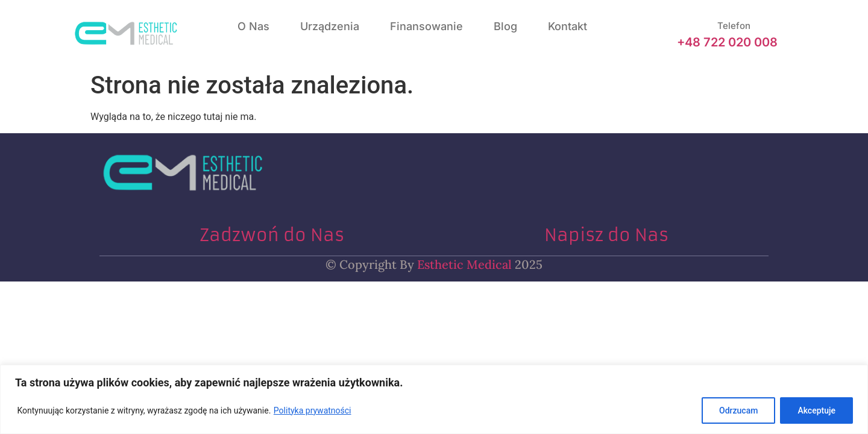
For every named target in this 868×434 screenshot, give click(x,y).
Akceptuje (816, 410)
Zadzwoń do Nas (272, 235)
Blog (505, 26)
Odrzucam (738, 410)
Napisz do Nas (606, 235)
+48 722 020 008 (727, 42)
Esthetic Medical (463, 264)
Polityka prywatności (313, 410)
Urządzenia (330, 26)
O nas (253, 26)
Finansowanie (426, 26)
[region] (434, 399)
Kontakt (568, 26)
